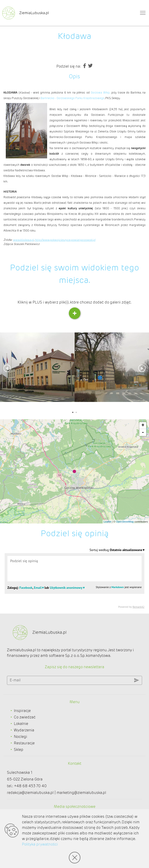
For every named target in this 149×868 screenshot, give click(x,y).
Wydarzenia (24, 730)
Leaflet (108, 522)
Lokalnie (21, 724)
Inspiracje (22, 711)
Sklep (19, 750)
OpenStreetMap (125, 522)
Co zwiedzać (25, 717)
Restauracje (24, 743)
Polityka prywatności (40, 844)
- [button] (143, 432)
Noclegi (20, 737)
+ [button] (143, 426)
